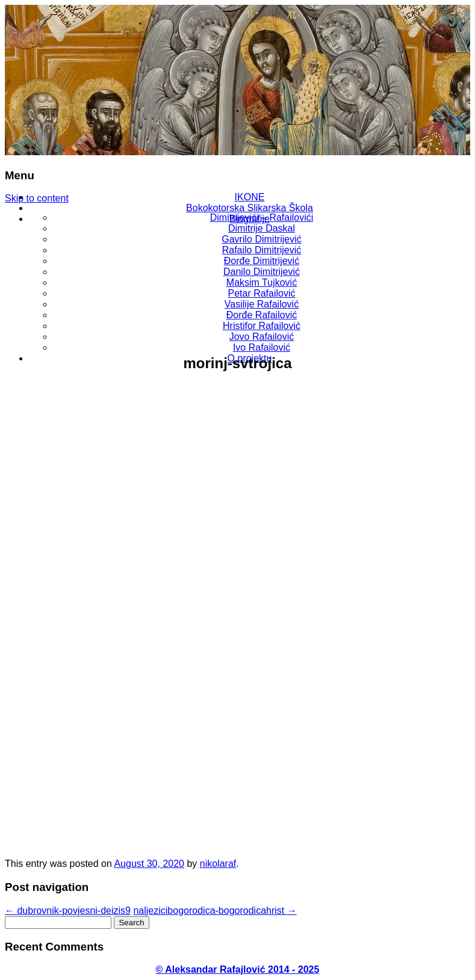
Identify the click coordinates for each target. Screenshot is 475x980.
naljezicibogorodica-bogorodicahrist (215, 911)
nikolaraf (218, 864)
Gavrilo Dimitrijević (261, 239)
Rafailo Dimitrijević (262, 250)
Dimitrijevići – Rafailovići (262, 217)
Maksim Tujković (262, 282)
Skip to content (37, 198)
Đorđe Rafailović (262, 315)
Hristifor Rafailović (262, 326)
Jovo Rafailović (262, 337)
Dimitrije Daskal (262, 228)
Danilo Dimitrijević (262, 272)
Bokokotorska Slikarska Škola (250, 208)
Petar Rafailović (261, 293)
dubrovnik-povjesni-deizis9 (68, 911)
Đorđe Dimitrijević (262, 261)
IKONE (250, 197)
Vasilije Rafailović (262, 304)
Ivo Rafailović (262, 347)
